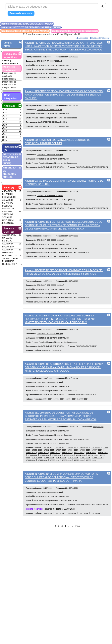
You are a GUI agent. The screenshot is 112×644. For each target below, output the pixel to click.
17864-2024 (81, 469)
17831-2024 (59, 529)
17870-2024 (61, 471)
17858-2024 (69, 469)
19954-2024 (72, 411)
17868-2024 (49, 471)
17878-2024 (79, 474)
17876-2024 (67, 474)
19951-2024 (59, 411)
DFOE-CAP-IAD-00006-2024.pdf (50, 507)
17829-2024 (95, 529)
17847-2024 (48, 461)
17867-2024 (84, 461)
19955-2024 (83, 411)
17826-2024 (72, 529)
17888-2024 (45, 469)
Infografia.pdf (98, 440)
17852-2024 (55, 474)
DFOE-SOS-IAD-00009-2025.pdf (50, 201)
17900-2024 (79, 466)
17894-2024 (85, 471)
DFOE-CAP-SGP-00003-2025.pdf (50, 247)
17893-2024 (91, 466)
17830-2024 (48, 529)
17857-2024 (98, 464)
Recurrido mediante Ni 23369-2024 (59, 524)
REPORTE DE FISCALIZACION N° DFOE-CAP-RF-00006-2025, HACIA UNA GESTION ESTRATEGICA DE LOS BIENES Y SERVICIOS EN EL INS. (64, 96)
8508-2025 (58, 361)
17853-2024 (37, 464)
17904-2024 (73, 464)
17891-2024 (67, 466)
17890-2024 (85, 464)
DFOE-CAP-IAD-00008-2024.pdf (50, 394)
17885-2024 (33, 469)
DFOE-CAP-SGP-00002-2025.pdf (50, 294)
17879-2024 (37, 471)
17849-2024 (59, 461)
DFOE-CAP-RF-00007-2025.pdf (49, 62)
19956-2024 (48, 411)
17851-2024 (31, 466)
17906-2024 (43, 474)
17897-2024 (61, 464)
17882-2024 (91, 474)
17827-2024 (84, 529)
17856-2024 (57, 469)
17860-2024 (43, 466)
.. (72, 541)
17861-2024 (93, 469)
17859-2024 (55, 466)
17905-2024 (31, 474)
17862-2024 (49, 464)
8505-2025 (47, 361)
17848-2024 (103, 466)
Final (78, 541)
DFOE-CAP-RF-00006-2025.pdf (49, 112)
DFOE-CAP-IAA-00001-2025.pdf (50, 344)
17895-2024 (98, 471)
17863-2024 (72, 461)
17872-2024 (73, 471)
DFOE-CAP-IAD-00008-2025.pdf (50, 159)
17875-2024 (96, 461)
